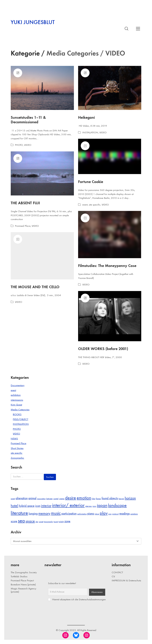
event (85, 205)
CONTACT (117, 572)
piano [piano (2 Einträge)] (91, 514)
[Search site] (126, 29)
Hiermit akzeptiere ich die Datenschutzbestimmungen (77, 599)
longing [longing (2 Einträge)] (33, 514)
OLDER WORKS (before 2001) (103, 349)
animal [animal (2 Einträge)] (32, 498)
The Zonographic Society (24, 572)
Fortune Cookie (91, 182)
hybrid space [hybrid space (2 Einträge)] (27, 506)
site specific (95, 205)
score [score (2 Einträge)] (14, 521)
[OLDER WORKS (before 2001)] (110, 316)
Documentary (18, 385)
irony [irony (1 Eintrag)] (94, 506)
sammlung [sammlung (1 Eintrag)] (134, 514)
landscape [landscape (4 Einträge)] (117, 505)
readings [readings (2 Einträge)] (124, 514)
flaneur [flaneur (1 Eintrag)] (98, 499)
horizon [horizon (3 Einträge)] (130, 498)
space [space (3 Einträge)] (30, 521)
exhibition (16, 395)
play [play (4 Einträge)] (104, 513)
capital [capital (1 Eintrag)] (56, 499)
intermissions (17, 400)
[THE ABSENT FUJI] (42, 173)
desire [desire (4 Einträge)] (71, 498)
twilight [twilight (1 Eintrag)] (61, 522)
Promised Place (23, 226)
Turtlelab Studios (19, 576)
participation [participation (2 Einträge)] (69, 514)
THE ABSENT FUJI (25, 203)
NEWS (14, 439)
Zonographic (17, 458)
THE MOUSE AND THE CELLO (35, 287)
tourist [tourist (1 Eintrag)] (56, 522)
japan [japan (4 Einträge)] (102, 505)
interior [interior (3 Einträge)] (46, 506)
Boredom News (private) (23, 584)
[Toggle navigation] (138, 29)
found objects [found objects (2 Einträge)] (110, 498)
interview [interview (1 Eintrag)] (89, 506)
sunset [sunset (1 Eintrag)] (41, 522)
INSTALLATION (90, 132)
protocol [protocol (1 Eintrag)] (115, 514)
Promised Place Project (22, 580)
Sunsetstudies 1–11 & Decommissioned (28, 120)
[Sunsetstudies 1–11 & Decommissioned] (42, 88)
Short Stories (17, 448)
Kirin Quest (16, 405)
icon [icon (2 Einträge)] (38, 506)
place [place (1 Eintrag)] (97, 514)
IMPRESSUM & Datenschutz (126, 580)
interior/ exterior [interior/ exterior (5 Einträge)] (68, 505)
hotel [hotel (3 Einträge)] (14, 506)
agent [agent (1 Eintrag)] (13, 499)
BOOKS (17, 414)
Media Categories (20, 410)
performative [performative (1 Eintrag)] (82, 514)
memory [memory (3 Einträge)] (44, 513)
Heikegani (86, 117)
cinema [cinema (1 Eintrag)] (62, 499)
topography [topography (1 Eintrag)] (48, 522)
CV (113, 576)
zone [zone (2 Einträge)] (67, 521)
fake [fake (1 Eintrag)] (94, 499)
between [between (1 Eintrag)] (49, 499)
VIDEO (28, 145)
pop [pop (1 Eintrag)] (110, 514)
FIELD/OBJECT (20, 419)
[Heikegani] (110, 88)
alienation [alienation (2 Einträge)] (22, 498)
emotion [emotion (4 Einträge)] (84, 498)
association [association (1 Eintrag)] (41, 499)
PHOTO (19, 145)
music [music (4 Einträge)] (56, 513)
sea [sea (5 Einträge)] (21, 521)
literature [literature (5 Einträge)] (19, 513)
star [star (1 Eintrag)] (37, 522)
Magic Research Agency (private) (23, 590)
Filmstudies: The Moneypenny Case (107, 266)
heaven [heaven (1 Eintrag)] (121, 499)
